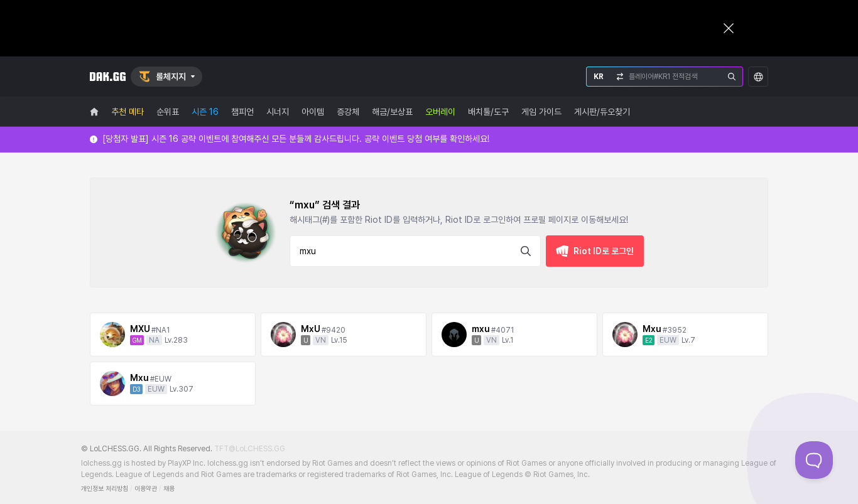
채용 (169, 489)
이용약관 (146, 489)
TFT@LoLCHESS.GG (250, 449)
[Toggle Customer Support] (814, 460)
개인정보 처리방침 (105, 489)
